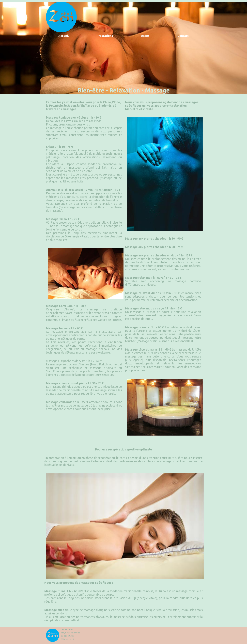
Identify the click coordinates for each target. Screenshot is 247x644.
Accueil (63, 36)
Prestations (105, 36)
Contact (183, 36)
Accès (145, 36)
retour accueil (61, 17)
